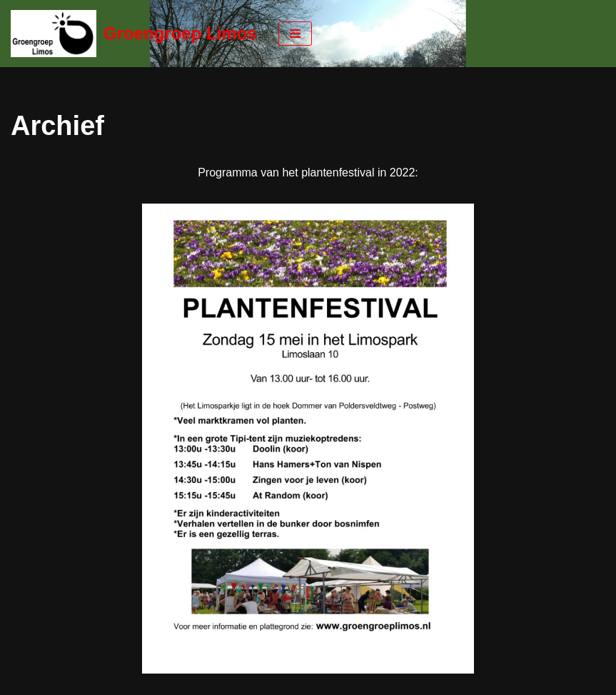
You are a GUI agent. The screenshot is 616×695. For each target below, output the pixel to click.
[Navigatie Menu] (295, 34)
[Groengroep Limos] (134, 34)
